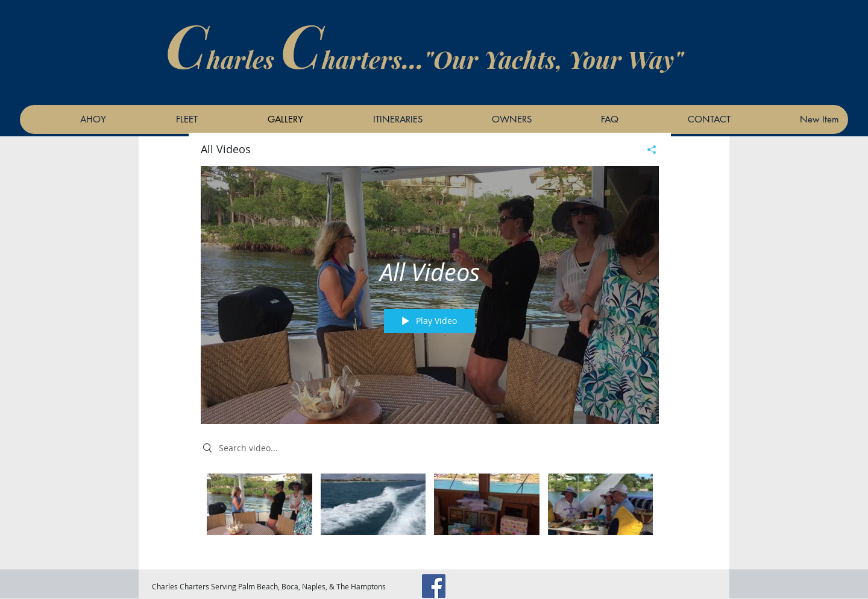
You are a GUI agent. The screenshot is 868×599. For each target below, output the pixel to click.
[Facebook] (434, 586)
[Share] (647, 150)
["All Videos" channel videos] (430, 513)
